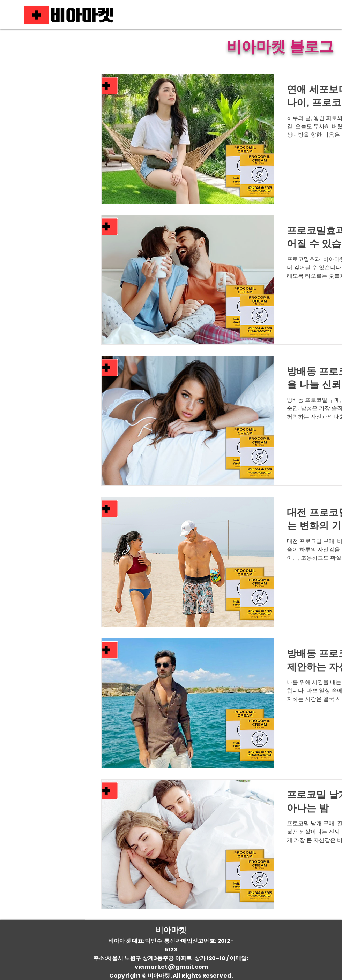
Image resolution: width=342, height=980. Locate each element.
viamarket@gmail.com (171, 967)
